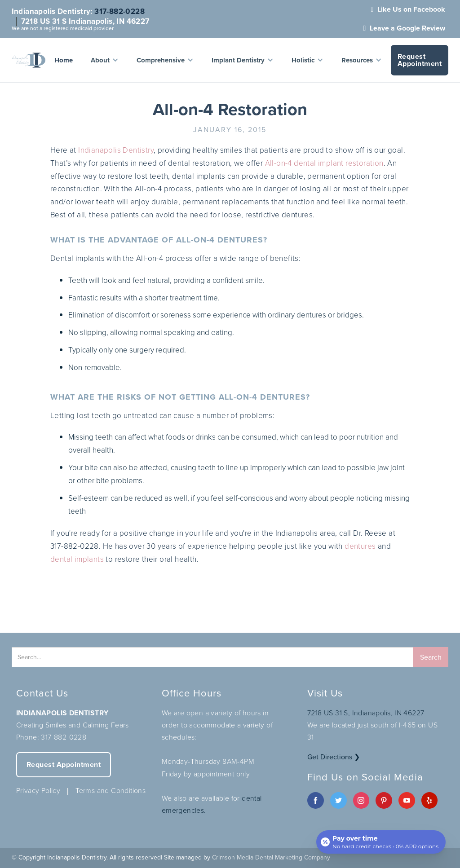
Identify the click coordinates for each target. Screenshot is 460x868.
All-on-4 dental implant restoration (324, 163)
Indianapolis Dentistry (116, 150)
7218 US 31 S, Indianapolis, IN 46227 (366, 713)
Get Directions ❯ (334, 757)
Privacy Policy (38, 791)
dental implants (77, 559)
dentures (360, 546)
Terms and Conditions (111, 791)
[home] (29, 60)
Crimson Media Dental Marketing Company (271, 857)
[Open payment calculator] (381, 842)
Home (64, 60)
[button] (105, 60)
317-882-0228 (119, 11)
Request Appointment (420, 60)
